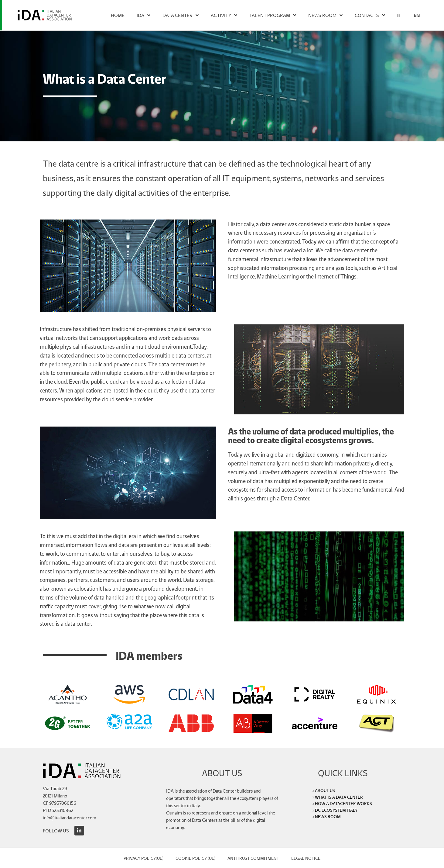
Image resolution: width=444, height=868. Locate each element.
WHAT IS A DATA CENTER (339, 797)
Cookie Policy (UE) (195, 858)
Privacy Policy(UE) (143, 858)
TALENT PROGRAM (273, 15)
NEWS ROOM (325, 15)
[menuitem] (399, 15)
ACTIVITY (224, 15)
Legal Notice (306, 858)
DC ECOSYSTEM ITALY (336, 810)
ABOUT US (325, 790)
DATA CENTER (181, 15)
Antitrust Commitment (253, 858)
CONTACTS (370, 15)
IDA (143, 15)
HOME (118, 15)
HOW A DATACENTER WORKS (343, 803)
